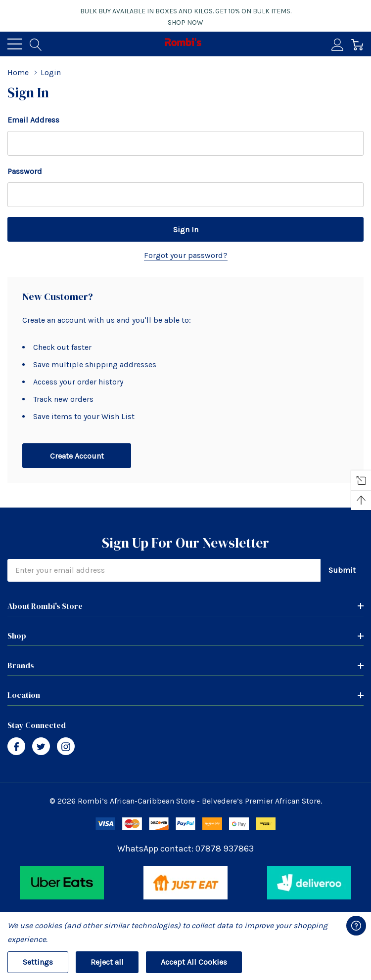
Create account (77, 456)
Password (25, 171)
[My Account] (338, 44)
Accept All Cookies (194, 962)
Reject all (107, 962)
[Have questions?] (356, 926)
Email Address (33, 120)
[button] (62, 883)
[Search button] (36, 44)
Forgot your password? (186, 255)
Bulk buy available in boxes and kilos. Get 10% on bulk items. (185, 17)
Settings (38, 962)
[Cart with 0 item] (357, 44)
